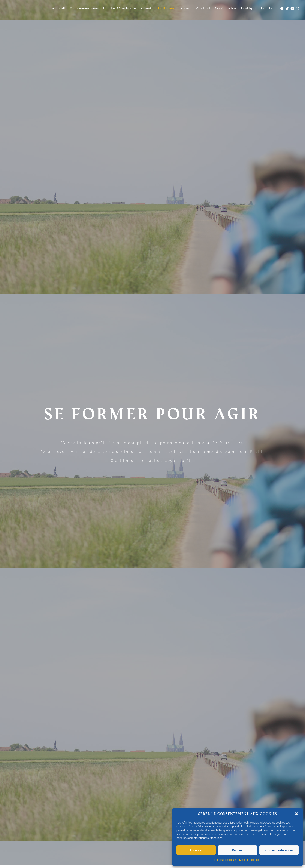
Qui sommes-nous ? (88, 9)
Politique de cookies (226, 860)
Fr (263, 9)
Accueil (59, 9)
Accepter (196, 850)
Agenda (147, 9)
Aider (186, 9)
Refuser (237, 850)
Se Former (167, 9)
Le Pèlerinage (124, 9)
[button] (296, 814)
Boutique (249, 9)
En (271, 9)
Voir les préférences (279, 850)
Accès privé (226, 9)
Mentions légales (249, 860)
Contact (204, 9)
